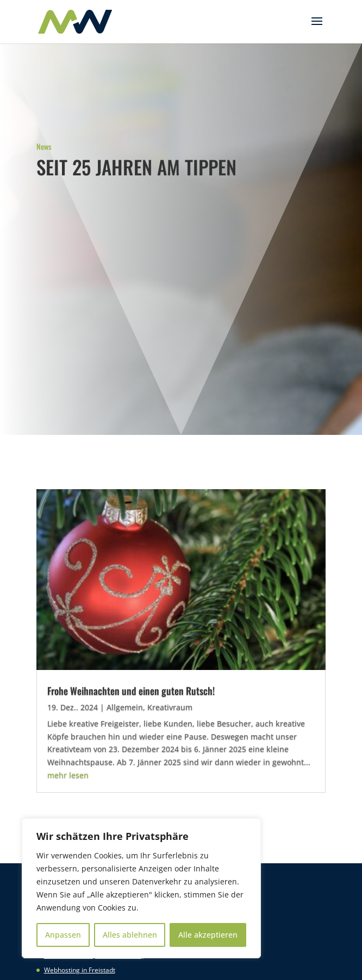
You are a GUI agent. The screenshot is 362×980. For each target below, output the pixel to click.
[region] (141, 888)
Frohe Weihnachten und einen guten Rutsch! (131, 691)
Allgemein (125, 707)
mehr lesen (68, 775)
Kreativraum (170, 707)
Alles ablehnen (130, 935)
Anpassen (63, 935)
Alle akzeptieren (208, 935)
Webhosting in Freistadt (80, 970)
